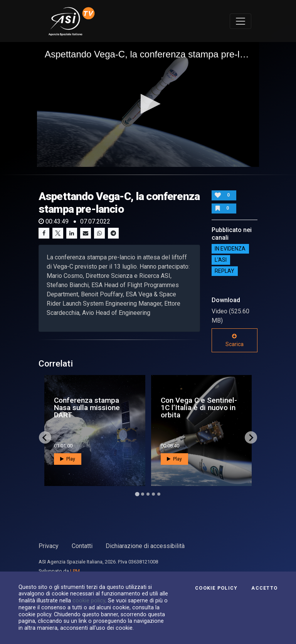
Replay (225, 271)
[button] (148, 104)
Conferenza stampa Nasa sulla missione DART (87, 408)
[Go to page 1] (137, 494)
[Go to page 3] (148, 494)
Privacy (49, 546)
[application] (148, 104)
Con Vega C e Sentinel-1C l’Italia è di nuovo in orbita (199, 408)
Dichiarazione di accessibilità (145, 546)
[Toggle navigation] (240, 21)
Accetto (264, 588)
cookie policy (89, 600)
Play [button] (68, 459)
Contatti (82, 546)
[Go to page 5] (159, 494)
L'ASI (221, 260)
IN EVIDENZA (230, 249)
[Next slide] (251, 437)
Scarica (235, 340)
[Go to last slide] (45, 437)
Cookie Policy (216, 588)
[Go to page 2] (143, 494)
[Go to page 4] (153, 494)
